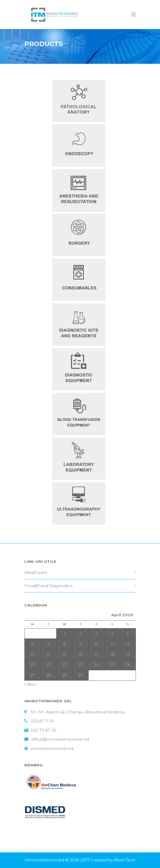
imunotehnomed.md (52, 748)
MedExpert (36, 572)
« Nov (30, 684)
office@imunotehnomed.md (60, 739)
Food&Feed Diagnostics (48, 586)
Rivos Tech (125, 860)
